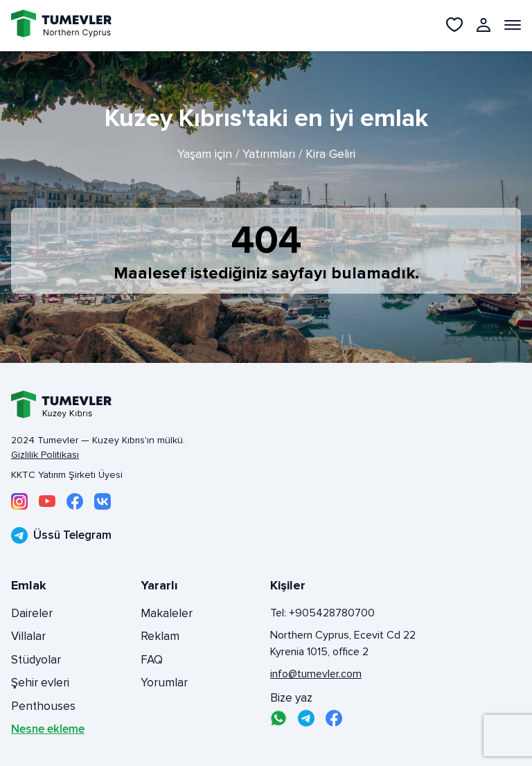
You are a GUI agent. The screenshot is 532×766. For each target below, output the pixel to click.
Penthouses (43, 706)
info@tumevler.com (316, 674)
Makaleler (167, 613)
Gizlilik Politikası (45, 455)
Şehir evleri (40, 683)
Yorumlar (164, 683)
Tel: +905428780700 (322, 613)
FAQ (152, 660)
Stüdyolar (36, 660)
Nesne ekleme (48, 729)
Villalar (28, 636)
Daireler (32, 613)
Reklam (160, 636)
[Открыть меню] (513, 25)
